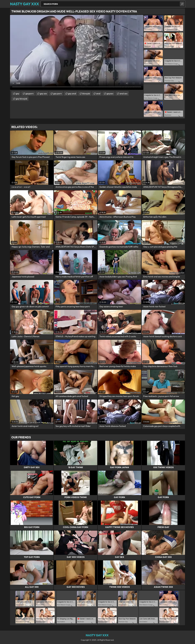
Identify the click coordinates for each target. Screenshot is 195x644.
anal (98, 93)
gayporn (30, 93)
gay (17, 93)
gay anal (72, 93)
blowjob (86, 93)
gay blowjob (21, 99)
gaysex (110, 93)
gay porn (57, 93)
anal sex (123, 93)
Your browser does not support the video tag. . (77, 52)
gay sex (43, 93)
